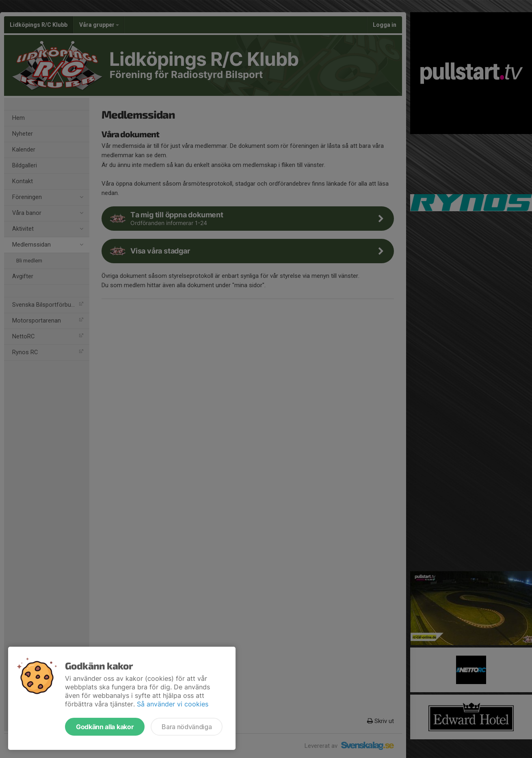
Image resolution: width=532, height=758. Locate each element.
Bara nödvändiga (187, 727)
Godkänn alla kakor (105, 727)
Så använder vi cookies (173, 704)
